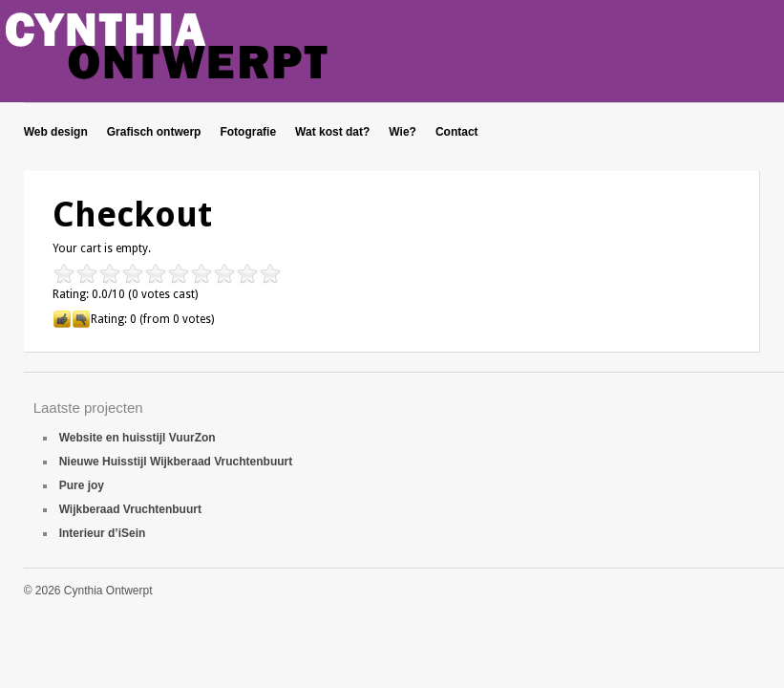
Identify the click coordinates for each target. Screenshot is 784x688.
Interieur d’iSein (103, 533)
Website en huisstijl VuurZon (138, 438)
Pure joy (82, 485)
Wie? (403, 132)
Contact (457, 132)
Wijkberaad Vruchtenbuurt (130, 509)
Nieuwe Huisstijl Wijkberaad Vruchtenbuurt (176, 462)
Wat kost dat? (332, 132)
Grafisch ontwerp (154, 132)
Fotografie (248, 132)
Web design (56, 132)
